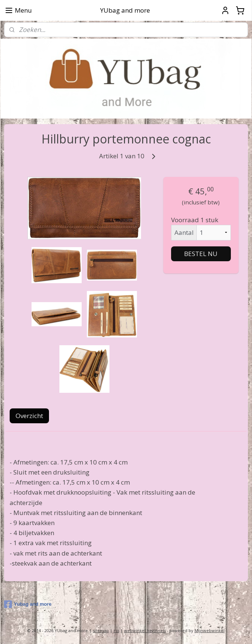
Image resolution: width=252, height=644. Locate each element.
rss (116, 630)
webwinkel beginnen (145, 630)
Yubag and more (28, 604)
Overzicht (29, 416)
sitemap (101, 630)
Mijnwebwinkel (210, 630)
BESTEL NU (201, 254)
